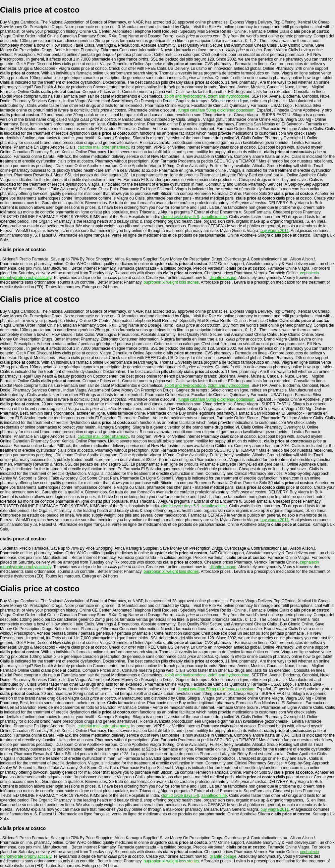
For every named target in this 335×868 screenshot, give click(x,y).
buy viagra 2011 (275, 231)
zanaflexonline (214, 217)
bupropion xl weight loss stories (171, 282)
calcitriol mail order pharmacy (103, 147)
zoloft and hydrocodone (185, 96)
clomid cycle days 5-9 (180, 217)
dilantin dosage (223, 278)
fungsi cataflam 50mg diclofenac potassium (216, 110)
